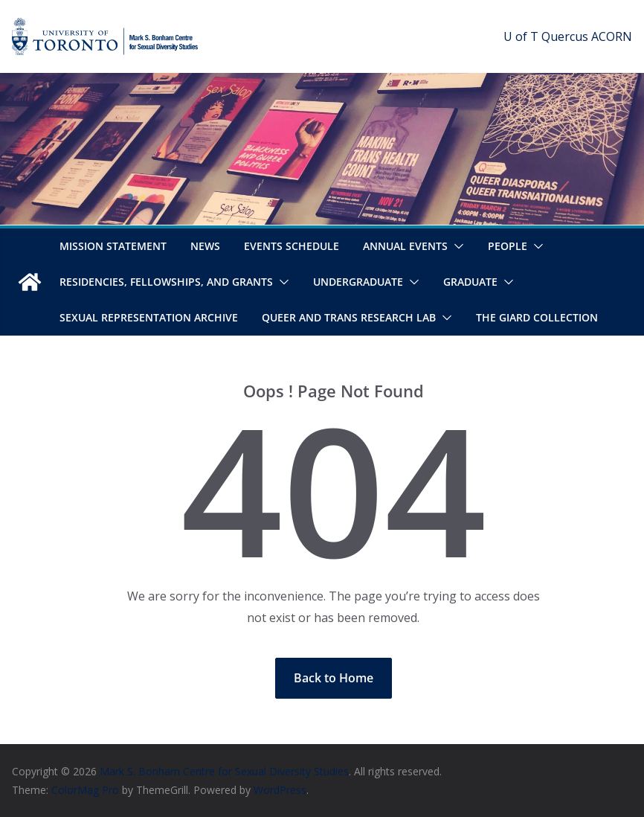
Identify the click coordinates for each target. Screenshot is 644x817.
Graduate (470, 282)
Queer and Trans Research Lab (349, 317)
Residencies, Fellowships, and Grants (166, 282)
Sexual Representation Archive (149, 317)
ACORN (612, 36)
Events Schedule (292, 246)
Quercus (565, 36)
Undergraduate (358, 282)
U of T (521, 36)
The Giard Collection (537, 317)
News (205, 246)
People (508, 246)
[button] (456, 246)
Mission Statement (113, 246)
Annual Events (405, 246)
